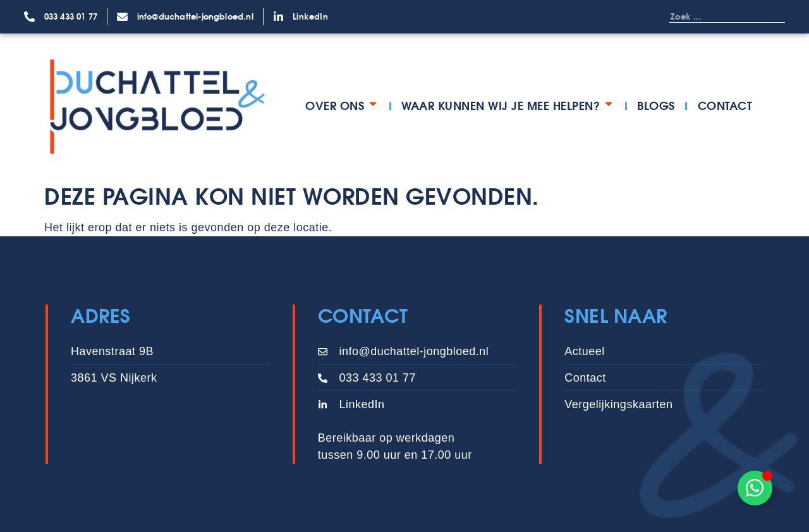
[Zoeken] (772, 16)
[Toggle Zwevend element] (755, 488)
